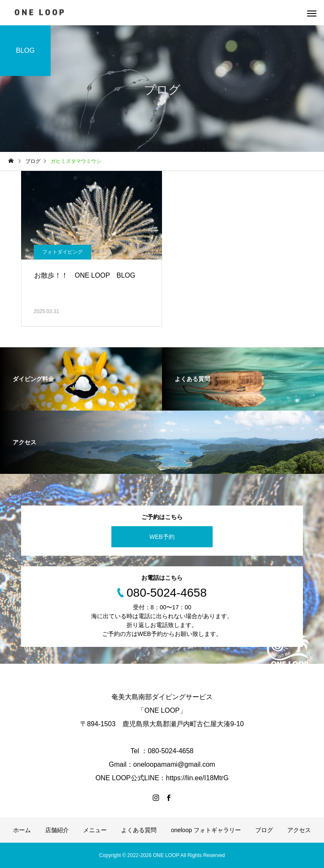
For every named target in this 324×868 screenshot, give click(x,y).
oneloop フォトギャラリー (206, 830)
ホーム (22, 830)
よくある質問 (139, 830)
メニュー (95, 830)
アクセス (299, 830)
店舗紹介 (57, 830)
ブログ (264, 830)
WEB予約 (162, 537)
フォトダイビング (62, 252)
